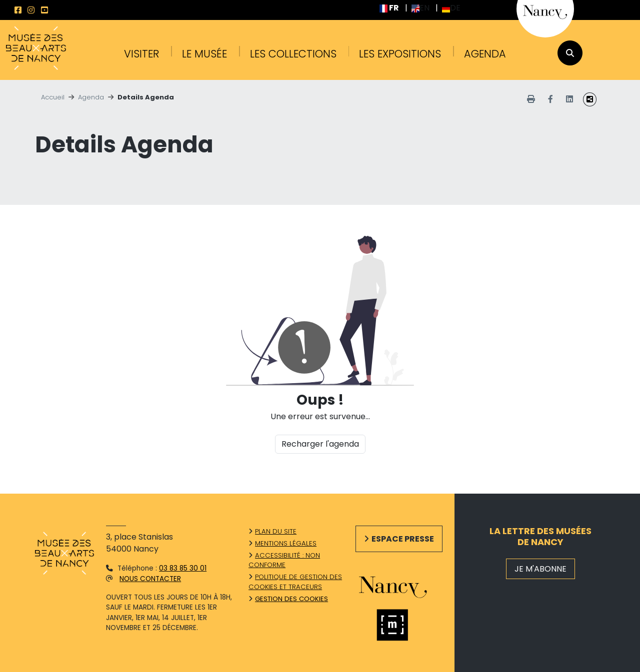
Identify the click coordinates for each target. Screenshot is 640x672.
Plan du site (276, 531)
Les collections (293, 54)
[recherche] (570, 53)
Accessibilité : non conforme (284, 560)
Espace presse (403, 539)
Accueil (53, 97)
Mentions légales (286, 543)
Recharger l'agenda (320, 444)
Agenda (485, 54)
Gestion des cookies (291, 599)
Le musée (204, 54)
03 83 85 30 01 (183, 568)
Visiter (141, 54)
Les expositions (400, 54)
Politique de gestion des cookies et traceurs (295, 582)
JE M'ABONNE (540, 569)
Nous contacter (150, 579)
